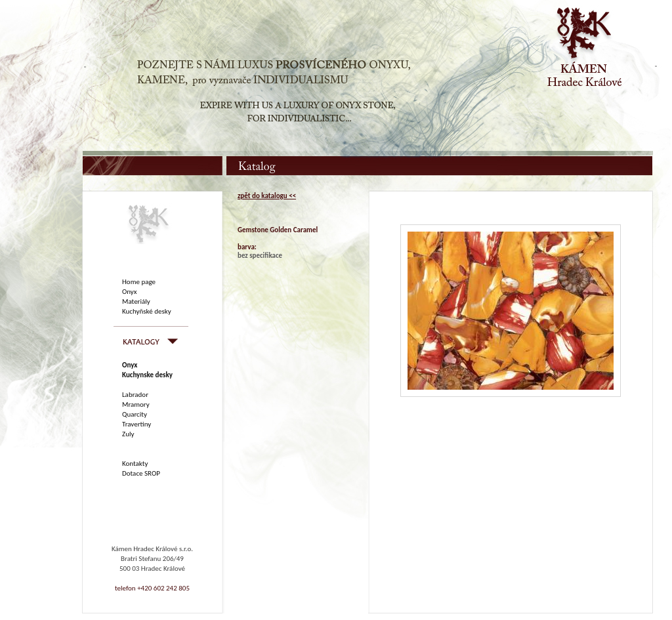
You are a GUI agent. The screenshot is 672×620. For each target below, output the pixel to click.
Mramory (136, 404)
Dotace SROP (141, 473)
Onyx (130, 292)
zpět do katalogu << (267, 196)
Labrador (135, 395)
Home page (139, 282)
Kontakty (135, 464)
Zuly (128, 434)
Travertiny (136, 424)
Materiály (136, 301)
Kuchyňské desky (147, 311)
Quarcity (135, 414)
